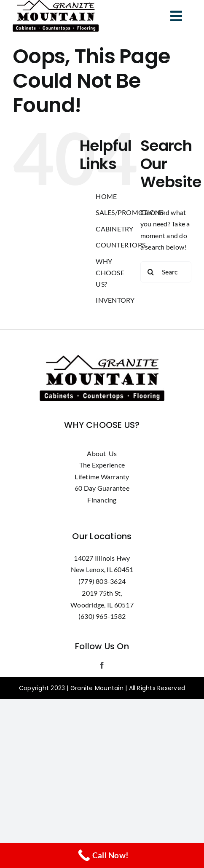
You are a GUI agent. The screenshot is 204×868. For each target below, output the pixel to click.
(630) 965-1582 (102, 616)
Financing (102, 500)
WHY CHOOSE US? (110, 273)
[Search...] (166, 272)
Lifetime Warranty (102, 477)
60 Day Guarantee (102, 488)
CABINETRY (114, 229)
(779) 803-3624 (102, 581)
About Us (102, 453)
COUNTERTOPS (121, 245)
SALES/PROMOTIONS (130, 212)
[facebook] (102, 665)
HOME (106, 196)
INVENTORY (115, 300)
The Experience (102, 465)
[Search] (151, 272)
